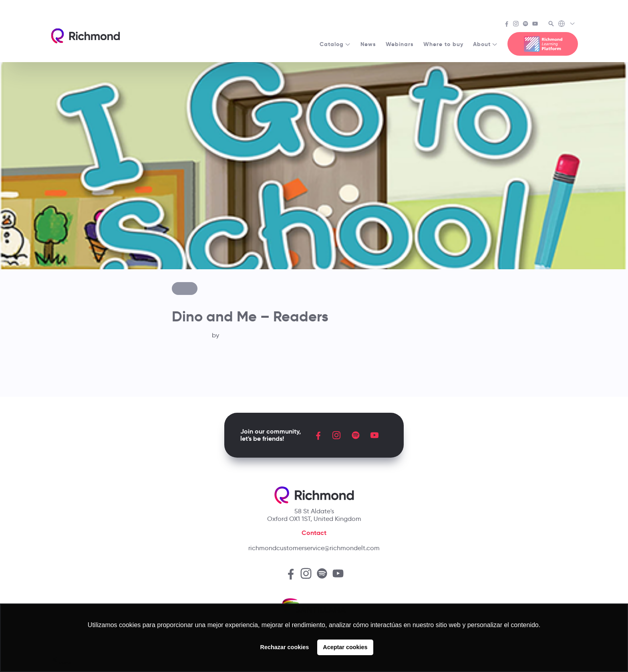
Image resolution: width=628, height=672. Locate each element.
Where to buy (443, 44)
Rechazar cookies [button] (285, 647)
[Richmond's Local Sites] (567, 24)
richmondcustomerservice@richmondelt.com (314, 548)
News (368, 44)
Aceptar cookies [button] (345, 647)
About (485, 44)
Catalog (335, 44)
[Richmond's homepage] (85, 36)
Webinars (400, 44)
